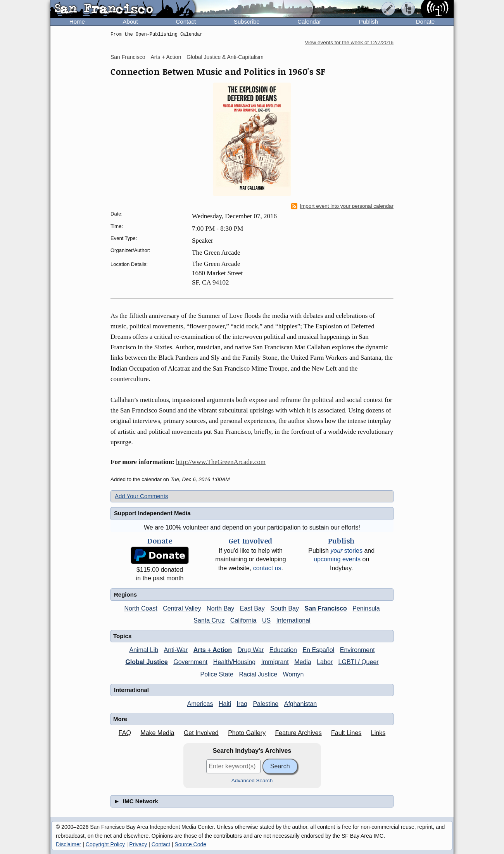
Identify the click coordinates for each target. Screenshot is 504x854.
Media (303, 662)
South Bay (285, 608)
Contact (186, 22)
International (293, 620)
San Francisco (128, 57)
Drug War (251, 650)
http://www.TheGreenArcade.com (221, 462)
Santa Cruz (209, 620)
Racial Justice (258, 674)
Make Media (157, 733)
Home (77, 22)
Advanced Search (252, 781)
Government (190, 662)
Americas (200, 704)
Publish (369, 22)
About (130, 22)
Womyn (293, 674)
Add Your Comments (142, 496)
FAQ (125, 733)
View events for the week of (349, 42)
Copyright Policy (105, 844)
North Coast (141, 608)
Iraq (242, 704)
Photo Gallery (247, 733)
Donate (425, 22)
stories (346, 551)
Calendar (309, 22)
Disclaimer (68, 844)
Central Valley (182, 608)
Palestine (266, 704)
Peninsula (366, 608)
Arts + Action (166, 57)
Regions (125, 594)
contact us (267, 568)
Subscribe (247, 22)
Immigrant (275, 662)
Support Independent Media (152, 513)
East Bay (252, 608)
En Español (318, 650)
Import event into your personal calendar (342, 206)
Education (283, 650)
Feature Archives (299, 733)
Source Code (190, 844)
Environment (357, 650)
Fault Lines (346, 733)
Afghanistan (301, 704)
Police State (217, 674)
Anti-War (176, 650)
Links (378, 733)
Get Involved (201, 733)
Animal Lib (144, 650)
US (266, 620)
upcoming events (337, 559)
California (243, 620)
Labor (325, 662)
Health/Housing (234, 662)
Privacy (138, 844)
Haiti (225, 704)
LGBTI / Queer (359, 662)
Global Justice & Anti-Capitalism (225, 57)
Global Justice (146, 662)
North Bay (220, 608)
